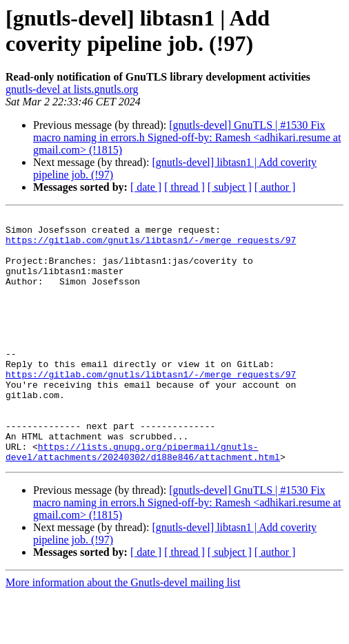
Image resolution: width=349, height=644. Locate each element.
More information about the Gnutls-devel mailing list (123, 632)
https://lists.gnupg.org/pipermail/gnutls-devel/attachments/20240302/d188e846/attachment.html (143, 500)
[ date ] (146, 187)
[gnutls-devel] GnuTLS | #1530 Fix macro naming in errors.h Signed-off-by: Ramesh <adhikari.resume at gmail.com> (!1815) (187, 137)
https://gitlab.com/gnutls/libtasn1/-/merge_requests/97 (151, 246)
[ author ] (275, 187)
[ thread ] (185, 187)
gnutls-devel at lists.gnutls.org (72, 89)
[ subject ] (230, 187)
